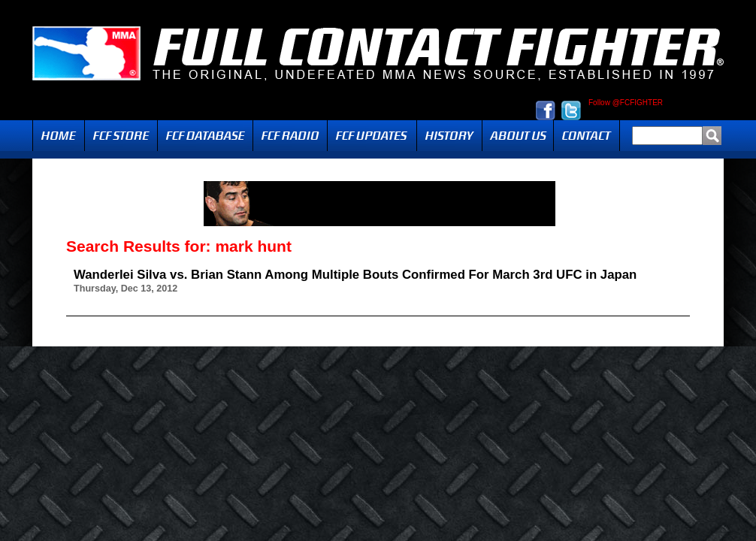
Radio (290, 136)
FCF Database (205, 136)
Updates (372, 136)
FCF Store (121, 136)
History (449, 136)
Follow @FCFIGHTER (626, 103)
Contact (587, 136)
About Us (518, 136)
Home (59, 136)
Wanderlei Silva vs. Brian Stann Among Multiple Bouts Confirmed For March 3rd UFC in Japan (355, 275)
